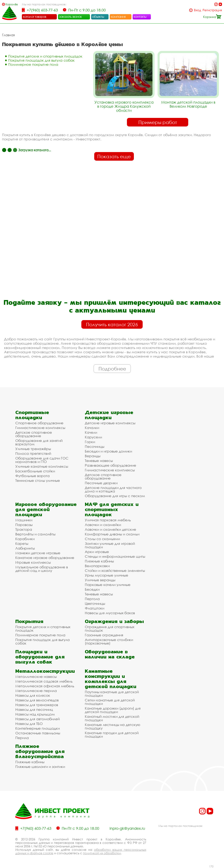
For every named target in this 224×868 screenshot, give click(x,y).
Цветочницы (95, 603)
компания (118, 17)
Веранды (93, 456)
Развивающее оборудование (110, 465)
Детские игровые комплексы (110, 423)
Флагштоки (95, 608)
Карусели (93, 437)
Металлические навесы (36, 677)
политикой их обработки (102, 853)
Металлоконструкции (45, 671)
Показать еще (114, 156)
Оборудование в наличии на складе (110, 654)
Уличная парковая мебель (108, 520)
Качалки (92, 428)
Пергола (92, 599)
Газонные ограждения (104, 635)
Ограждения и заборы (114, 621)
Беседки (92, 589)
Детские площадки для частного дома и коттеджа (113, 489)
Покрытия (29, 621)
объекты (98, 17)
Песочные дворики (101, 483)
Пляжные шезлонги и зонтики (40, 767)
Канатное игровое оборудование (45, 558)
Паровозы (24, 525)
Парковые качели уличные (108, 585)
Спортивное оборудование (39, 423)
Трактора (24, 529)
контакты (140, 17)
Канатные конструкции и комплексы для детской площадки (111, 679)
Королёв (12, 4)
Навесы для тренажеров (37, 705)
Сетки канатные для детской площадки (110, 702)
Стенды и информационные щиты (115, 556)
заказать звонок (71, 17)
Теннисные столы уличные (38, 480)
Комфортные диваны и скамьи (112, 534)
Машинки (24, 520)
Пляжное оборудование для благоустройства (40, 751)
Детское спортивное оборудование (34, 434)
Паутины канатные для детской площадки (112, 694)
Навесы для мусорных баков (110, 613)
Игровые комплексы (33, 562)
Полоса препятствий (33, 453)
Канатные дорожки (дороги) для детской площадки (113, 710)
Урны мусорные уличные (106, 575)
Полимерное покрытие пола (33, 64)
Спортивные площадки (32, 415)
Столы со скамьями (102, 539)
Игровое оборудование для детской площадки (46, 509)
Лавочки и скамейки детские (110, 529)
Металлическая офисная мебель (45, 686)
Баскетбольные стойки (35, 471)
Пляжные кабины (99, 561)
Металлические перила (36, 691)
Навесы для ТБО (29, 724)
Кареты (22, 543)
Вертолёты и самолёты (35, 534)
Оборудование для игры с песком (115, 496)
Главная (8, 35)
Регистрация (212, 10)
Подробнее (112, 369)
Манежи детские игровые (38, 553)
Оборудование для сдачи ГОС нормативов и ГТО (42, 460)
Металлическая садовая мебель (44, 681)
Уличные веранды (100, 580)
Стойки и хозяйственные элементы (115, 571)
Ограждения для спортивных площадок (110, 629)
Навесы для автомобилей (38, 719)
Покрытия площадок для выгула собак (41, 60)
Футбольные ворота (32, 476)
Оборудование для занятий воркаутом (39, 442)
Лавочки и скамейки (103, 525)
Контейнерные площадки (38, 728)
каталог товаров (35, 17)
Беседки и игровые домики (108, 451)
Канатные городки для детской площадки (112, 735)
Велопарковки (97, 566)
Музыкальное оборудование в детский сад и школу (42, 569)
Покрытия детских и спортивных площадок (45, 56)
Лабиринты (25, 548)
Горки (90, 442)
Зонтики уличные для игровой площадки (110, 545)
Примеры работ (158, 122)
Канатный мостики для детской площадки (112, 718)
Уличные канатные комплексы (42, 466)
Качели (91, 432)
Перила (22, 738)
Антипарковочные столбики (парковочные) (109, 641)
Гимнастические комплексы (40, 428)
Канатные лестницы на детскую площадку (113, 726)
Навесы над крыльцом (35, 714)
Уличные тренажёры (33, 449)
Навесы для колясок (33, 695)
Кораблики (25, 539)
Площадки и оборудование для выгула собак (40, 657)
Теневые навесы (99, 461)
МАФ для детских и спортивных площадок (112, 509)
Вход (198, 10)
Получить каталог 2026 (112, 324)
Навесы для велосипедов (37, 700)
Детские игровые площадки (109, 415)
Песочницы (95, 446)
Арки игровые (97, 552)
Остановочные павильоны (38, 733)
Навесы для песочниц (34, 709)
